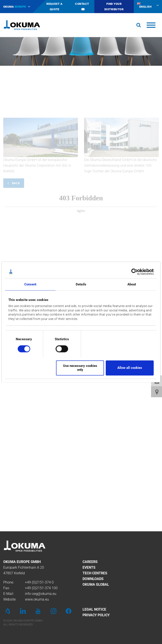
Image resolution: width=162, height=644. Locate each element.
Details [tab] (81, 284)
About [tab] (132, 284)
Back (16, 233)
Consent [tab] (30, 284)
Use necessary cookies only (80, 368)
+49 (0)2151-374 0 (39, 582)
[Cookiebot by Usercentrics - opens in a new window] (135, 272)
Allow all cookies (130, 368)
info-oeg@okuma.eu (41, 594)
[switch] (58, 348)
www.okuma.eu (37, 599)
